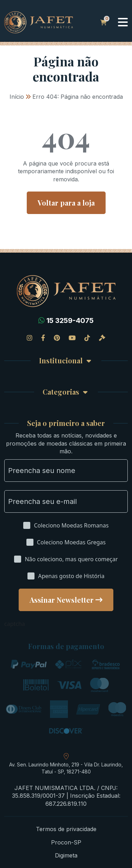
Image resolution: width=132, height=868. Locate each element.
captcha (15, 624)
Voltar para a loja (66, 203)
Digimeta (66, 855)
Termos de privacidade (66, 829)
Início (17, 97)
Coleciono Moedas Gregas (71, 542)
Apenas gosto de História (71, 576)
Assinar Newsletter (62, 600)
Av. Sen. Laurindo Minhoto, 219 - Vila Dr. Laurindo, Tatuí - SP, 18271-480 (66, 768)
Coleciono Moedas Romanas (71, 525)
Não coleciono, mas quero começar (71, 559)
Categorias (61, 392)
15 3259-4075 (70, 320)
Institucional (61, 361)
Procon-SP (66, 842)
